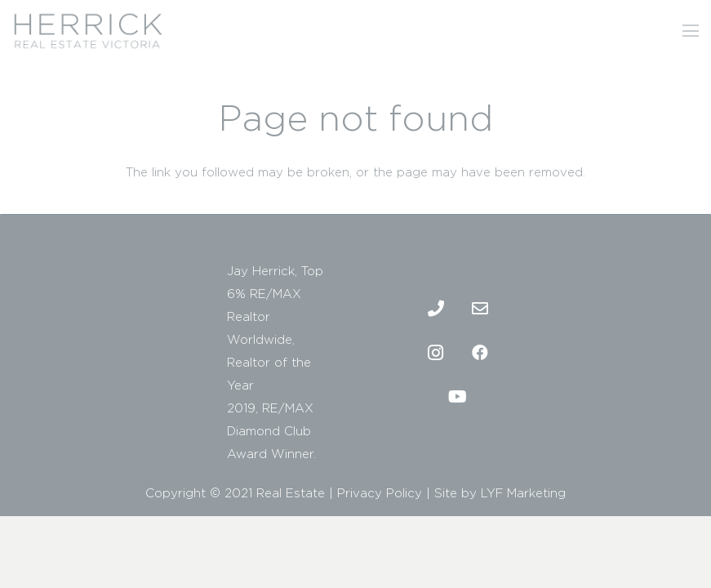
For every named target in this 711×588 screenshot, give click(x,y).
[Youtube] (458, 397)
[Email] (480, 309)
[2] (88, 31)
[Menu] (691, 31)
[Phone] (436, 309)
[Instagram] (436, 353)
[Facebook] (480, 353)
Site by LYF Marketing (500, 493)
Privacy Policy (380, 493)
